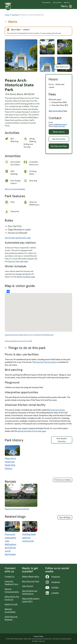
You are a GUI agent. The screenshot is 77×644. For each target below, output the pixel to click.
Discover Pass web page (18, 261)
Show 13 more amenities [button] (15, 189)
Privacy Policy (38, 636)
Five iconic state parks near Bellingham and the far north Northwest (11, 544)
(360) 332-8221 (59, 126)
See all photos (62, 67)
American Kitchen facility (46, 362)
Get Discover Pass (59, 146)
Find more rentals (63, 480)
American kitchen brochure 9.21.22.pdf (18, 341)
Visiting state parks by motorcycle (29, 538)
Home (7, 15)
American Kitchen (57, 410)
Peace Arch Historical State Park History (10, 463)
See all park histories (62, 440)
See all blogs (65, 517)
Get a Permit (28, 586)
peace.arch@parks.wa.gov (58, 124)
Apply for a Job (11, 604)
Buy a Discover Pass (31, 581)
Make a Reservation (31, 576)
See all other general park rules (18, 238)
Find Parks (15, 15)
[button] (70, 6)
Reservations (46, 2)
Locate (8, 291)
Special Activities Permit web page (32, 431)
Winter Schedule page (26, 277)
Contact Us (9, 576)
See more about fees (58, 111)
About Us (67, 2)
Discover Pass (57, 2)
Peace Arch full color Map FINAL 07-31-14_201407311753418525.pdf (29, 335)
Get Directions (59, 139)
